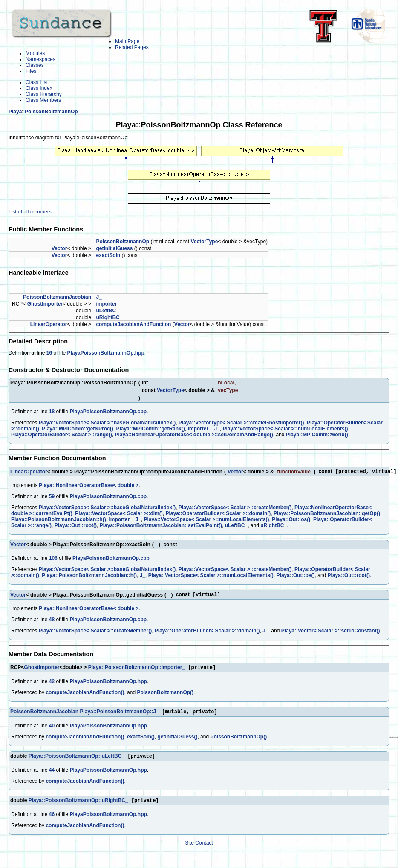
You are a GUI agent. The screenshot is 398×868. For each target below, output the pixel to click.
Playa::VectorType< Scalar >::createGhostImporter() (241, 423)
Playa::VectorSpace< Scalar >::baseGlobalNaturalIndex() (107, 423)
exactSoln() (141, 740)
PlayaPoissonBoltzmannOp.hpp (105, 353)
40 (52, 729)
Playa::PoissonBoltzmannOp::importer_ (137, 670)
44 (52, 774)
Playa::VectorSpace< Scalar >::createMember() (235, 508)
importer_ (108, 304)
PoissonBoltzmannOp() (165, 695)
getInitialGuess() (177, 740)
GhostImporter (45, 304)
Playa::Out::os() (291, 520)
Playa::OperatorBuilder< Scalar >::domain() (218, 514)
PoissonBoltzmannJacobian (57, 297)
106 (53, 559)
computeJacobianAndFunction (133, 324)
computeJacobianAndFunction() (85, 695)
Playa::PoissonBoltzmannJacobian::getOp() (327, 514)
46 (52, 819)
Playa (15, 112)
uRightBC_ (109, 317)
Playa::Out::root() (76, 526)
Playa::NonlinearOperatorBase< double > (89, 486)
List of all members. (31, 212)
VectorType (205, 242)
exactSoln (108, 255)
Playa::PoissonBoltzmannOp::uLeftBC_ (76, 760)
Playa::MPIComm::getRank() (150, 429)
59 (52, 497)
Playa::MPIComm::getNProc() (77, 429)
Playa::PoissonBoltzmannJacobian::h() (59, 520)
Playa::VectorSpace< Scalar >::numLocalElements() (285, 429)
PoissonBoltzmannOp (51, 112)
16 (49, 353)
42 (52, 684)
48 (52, 621)
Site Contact (199, 848)
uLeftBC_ (107, 311)
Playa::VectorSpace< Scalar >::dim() (119, 514)
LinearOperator (49, 324)
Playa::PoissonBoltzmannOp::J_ (119, 715)
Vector (59, 248)
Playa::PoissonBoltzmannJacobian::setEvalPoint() (161, 526)
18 (52, 412)
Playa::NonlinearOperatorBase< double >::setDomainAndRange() (194, 435)
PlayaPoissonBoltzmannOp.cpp (108, 412)
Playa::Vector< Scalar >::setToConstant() (331, 632)
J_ (99, 297)
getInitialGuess (114, 248)
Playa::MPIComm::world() (317, 435)
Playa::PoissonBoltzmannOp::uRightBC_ (78, 805)
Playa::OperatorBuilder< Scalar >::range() (62, 435)
